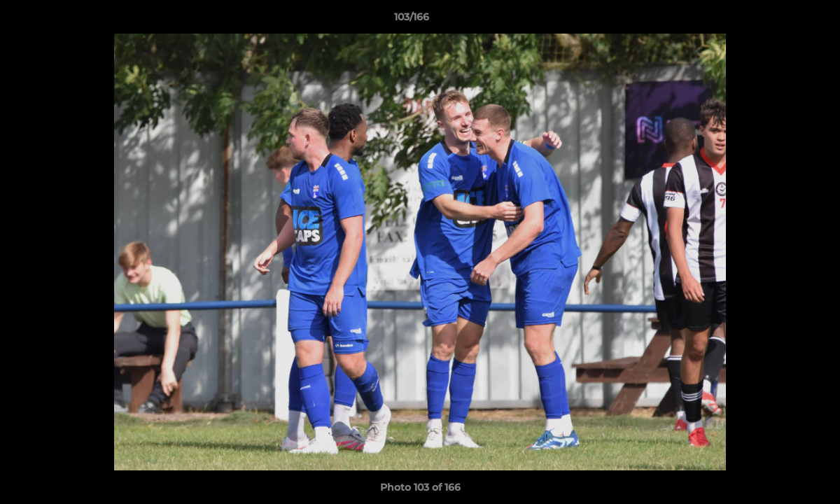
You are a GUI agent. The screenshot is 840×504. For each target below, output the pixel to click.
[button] (781, 20)
